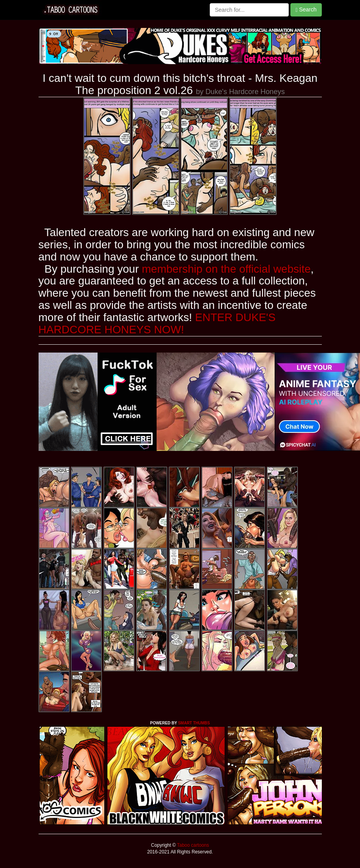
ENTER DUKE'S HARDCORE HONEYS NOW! (157, 323)
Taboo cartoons (192, 845)
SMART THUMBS (194, 723)
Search (306, 10)
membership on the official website (226, 269)
